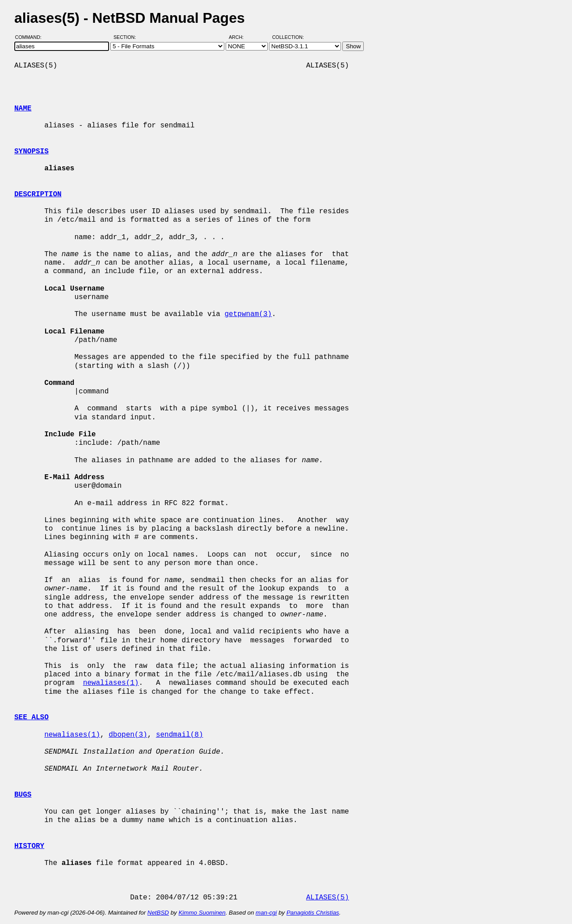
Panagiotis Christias (313, 913)
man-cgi (266, 913)
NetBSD (158, 913)
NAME (23, 109)
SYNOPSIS (32, 152)
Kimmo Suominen (202, 913)
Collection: (288, 37)
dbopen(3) (128, 735)
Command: (31, 37)
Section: (127, 37)
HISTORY (29, 846)
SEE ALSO (32, 717)
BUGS (23, 795)
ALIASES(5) (328, 898)
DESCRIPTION (38, 194)
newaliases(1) (111, 683)
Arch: (240, 37)
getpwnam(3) (248, 314)
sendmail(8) (180, 735)
